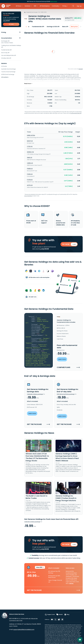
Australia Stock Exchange (8, 69)
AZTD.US (30, 185)
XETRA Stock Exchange (8, 74)
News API (65, 27)
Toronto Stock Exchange (8, 72)
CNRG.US (30, 163)
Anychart (81, 69)
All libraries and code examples (38, 278)
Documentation (7, 38)
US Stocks (4, 66)
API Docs (18, 6)
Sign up (79, 6)
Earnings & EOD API (53, 27)
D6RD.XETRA (31, 135)
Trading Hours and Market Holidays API (11, 46)
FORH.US (30, 174)
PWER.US (30, 169)
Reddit (60, 615)
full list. (71, 584)
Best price (74, 27)
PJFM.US (30, 180)
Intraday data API (6, 58)
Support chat (50, 615)
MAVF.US (30, 141)
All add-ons (31, 297)
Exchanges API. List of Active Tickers (7, 42)
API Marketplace (45, 6)
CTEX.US (30, 146)
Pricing (4, 32)
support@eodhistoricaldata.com (24, 629)
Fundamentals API (6, 50)
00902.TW (30, 152)
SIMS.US (30, 158)
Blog (67, 615)
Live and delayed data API (9, 55)
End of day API (5, 53)
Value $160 (40, 568)
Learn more (54, 1)
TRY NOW (11, 24)
